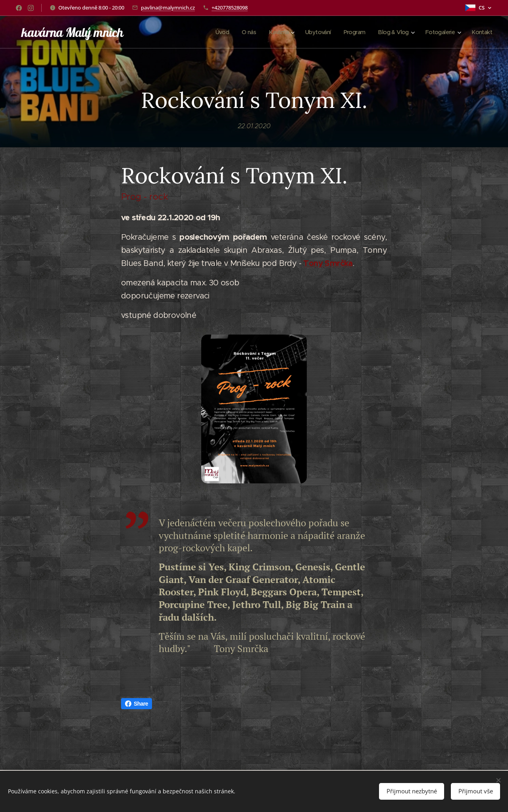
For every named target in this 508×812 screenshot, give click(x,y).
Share (137, 704)
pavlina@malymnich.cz (168, 8)
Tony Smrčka (328, 263)
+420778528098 (230, 8)
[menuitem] (210, 32)
